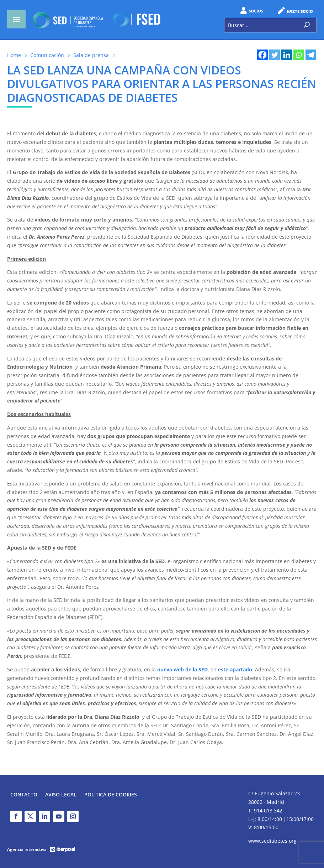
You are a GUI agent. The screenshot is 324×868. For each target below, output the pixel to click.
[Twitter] (275, 55)
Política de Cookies (111, 795)
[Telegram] (311, 55)
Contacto (24, 795)
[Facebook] (262, 55)
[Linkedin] (287, 55)
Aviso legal (61, 795)
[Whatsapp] (299, 55)
